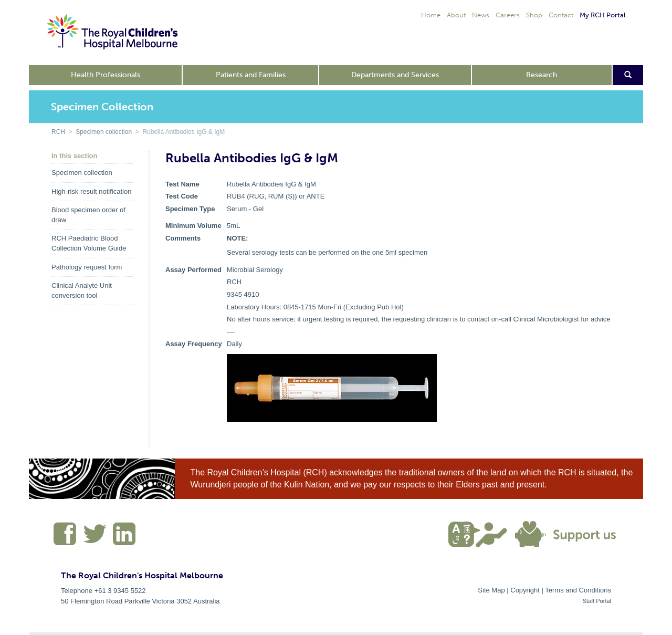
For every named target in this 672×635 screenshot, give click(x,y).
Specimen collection (104, 132)
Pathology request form (87, 267)
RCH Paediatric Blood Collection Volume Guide (89, 243)
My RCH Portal (602, 15)
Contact (561, 15)
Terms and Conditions (578, 590)
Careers (508, 15)
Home (431, 15)
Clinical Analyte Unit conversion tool (82, 290)
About (456, 15)
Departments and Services (395, 75)
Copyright (525, 590)
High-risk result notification (91, 191)
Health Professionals (106, 75)
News (481, 15)
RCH (58, 132)
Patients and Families (251, 75)
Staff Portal (597, 601)
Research (542, 75)
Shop (534, 15)
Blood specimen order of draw (88, 215)
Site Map (491, 590)
